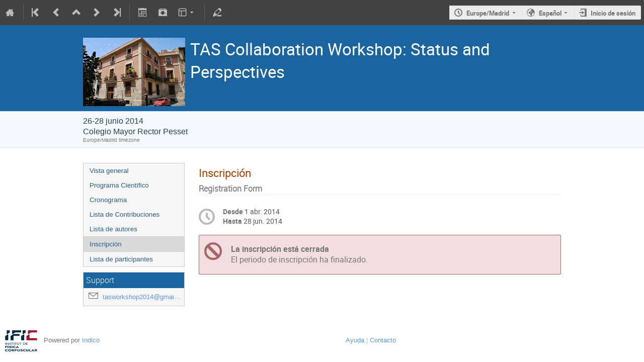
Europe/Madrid (488, 13)
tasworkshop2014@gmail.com (146, 297)
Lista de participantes (121, 259)
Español (550, 13)
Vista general (109, 171)
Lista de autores (113, 229)
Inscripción (106, 244)
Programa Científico (119, 185)
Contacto (383, 340)
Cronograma (108, 200)
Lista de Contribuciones (125, 214)
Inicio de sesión (613, 13)
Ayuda (355, 340)
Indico (91, 340)
